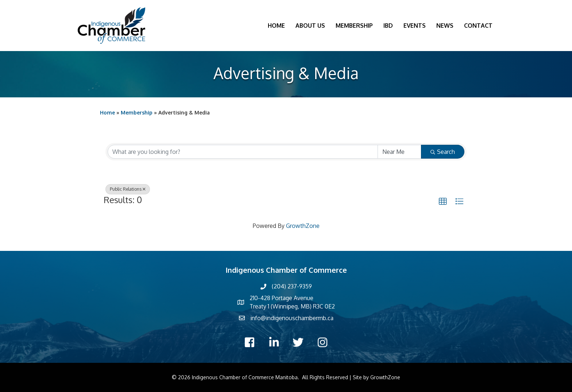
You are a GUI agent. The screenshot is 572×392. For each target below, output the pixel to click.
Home (276, 26)
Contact (478, 26)
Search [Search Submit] (443, 152)
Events (415, 26)
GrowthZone (303, 226)
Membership (354, 26)
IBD (388, 26)
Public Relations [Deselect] (128, 189)
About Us (310, 26)
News (445, 26)
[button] (443, 202)
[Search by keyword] (243, 152)
